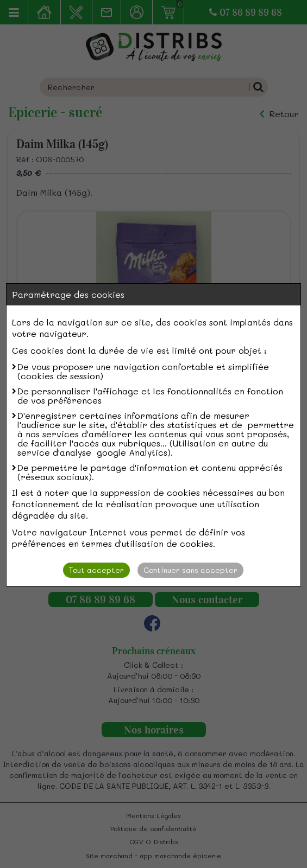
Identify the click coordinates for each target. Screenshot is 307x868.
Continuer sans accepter (190, 570)
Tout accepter (96, 570)
